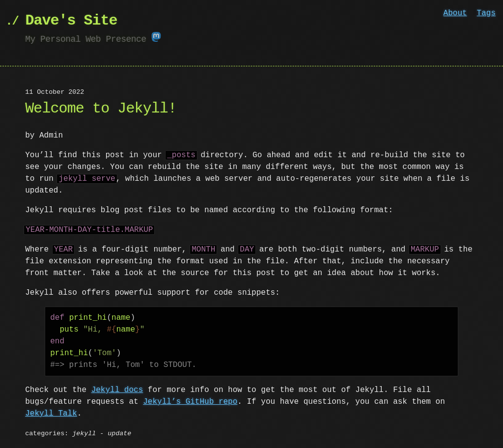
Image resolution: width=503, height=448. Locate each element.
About (455, 13)
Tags (486, 13)
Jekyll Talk (51, 413)
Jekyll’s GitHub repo (190, 401)
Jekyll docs (117, 389)
